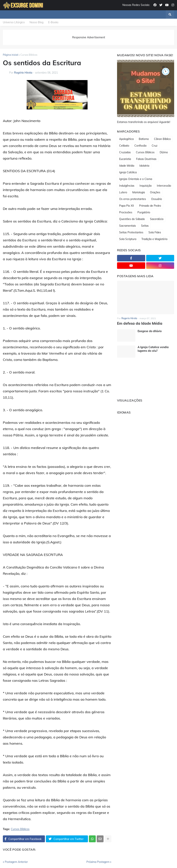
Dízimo (164, 152)
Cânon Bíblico (162, 139)
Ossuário (157, 199)
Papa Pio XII (127, 206)
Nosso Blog (36, 22)
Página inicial (10, 55)
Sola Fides (155, 232)
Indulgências (127, 186)
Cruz (155, 146)
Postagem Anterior (16, 862)
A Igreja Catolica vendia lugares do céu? (153, 349)
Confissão (140, 146)
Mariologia (139, 192)
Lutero (123, 192)
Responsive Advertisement (89, 37)
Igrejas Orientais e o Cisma (136, 179)
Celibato (124, 146)
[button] (170, 14)
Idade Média (127, 166)
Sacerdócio (157, 219)
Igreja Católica (128, 172)
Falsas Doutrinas (146, 159)
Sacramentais (128, 226)
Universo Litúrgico (14, 22)
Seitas (145, 226)
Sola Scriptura (128, 239)
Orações (155, 192)
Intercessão (164, 186)
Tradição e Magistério (154, 239)
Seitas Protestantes (131, 232)
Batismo (144, 139)
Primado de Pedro (150, 206)
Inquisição (146, 186)
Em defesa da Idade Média (139, 323)
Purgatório (144, 212)
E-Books (53, 22)
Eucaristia (125, 159)
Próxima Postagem (98, 862)
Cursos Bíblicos (29, 55)
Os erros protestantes (133, 199)
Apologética (126, 139)
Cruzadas (125, 152)
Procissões (126, 212)
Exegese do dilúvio (150, 331)
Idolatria (144, 166)
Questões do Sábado (132, 219)
